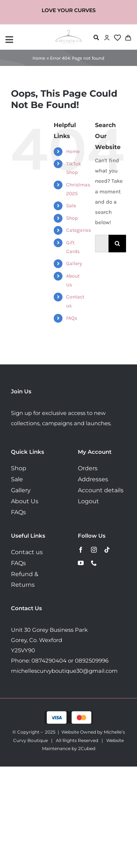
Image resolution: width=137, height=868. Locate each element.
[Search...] (102, 244)
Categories (79, 230)
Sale (71, 206)
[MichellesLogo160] (68, 33)
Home (39, 58)
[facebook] (81, 550)
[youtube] (81, 563)
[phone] (94, 563)
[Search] (117, 244)
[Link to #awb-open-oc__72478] (96, 38)
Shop (72, 218)
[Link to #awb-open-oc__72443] (29, 40)
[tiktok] (107, 550)
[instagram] (94, 550)
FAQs (72, 318)
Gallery (74, 264)
